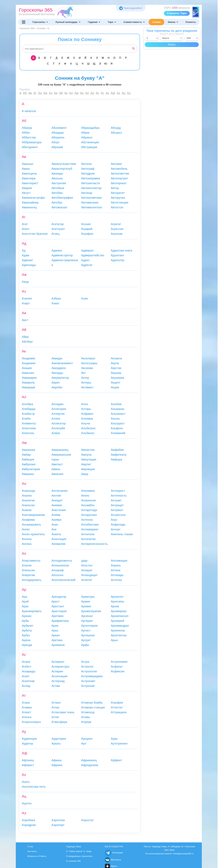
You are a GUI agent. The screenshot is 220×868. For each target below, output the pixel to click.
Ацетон (27, 803)
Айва (25, 337)
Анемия (57, 505)
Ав (30, 93)
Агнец (56, 234)
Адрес (85, 260)
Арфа (85, 645)
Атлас (56, 707)
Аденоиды (29, 265)
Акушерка (117, 378)
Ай (61, 93)
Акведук (57, 358)
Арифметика (60, 621)
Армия (86, 602)
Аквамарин (29, 378)
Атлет (55, 717)
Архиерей (117, 621)
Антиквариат (90, 529)
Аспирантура (60, 667)
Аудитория (59, 739)
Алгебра (28, 404)
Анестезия (59, 510)
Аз (51, 93)
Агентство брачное (35, 234)
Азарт (26, 303)
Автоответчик (120, 174)
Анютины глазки (122, 534)
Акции (115, 387)
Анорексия (88, 500)
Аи (56, 93)
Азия (84, 299)
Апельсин (29, 570)
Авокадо (57, 174)
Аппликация (119, 561)
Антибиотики (90, 525)
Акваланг (28, 373)
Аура (114, 739)
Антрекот (117, 510)
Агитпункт (58, 229)
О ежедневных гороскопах (79, 856)
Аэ (129, 93)
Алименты (29, 423)
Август (26, 193)
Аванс (26, 169)
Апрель (116, 565)
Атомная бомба (92, 703)
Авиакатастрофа (33, 198)
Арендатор (59, 597)
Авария (27, 188)
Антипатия (88, 539)
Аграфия (87, 234)
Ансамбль (88, 505)
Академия (29, 363)
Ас (97, 93)
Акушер (116, 373)
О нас (30, 847)
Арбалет (28, 626)
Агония (86, 224)
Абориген (58, 138)
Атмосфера (59, 722)
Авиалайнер (30, 203)
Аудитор (28, 744)
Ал (71, 93)
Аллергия (58, 414)
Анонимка (88, 491)
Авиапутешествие (64, 164)
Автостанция (120, 203)
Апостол (87, 565)
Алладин (58, 404)
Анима (56, 515)
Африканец (89, 760)
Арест (56, 602)
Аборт (56, 142)
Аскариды (29, 671)
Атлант (56, 703)
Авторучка (118, 198)
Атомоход (88, 712)
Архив (115, 606)
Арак (25, 606)
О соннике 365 (73, 861)
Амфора (116, 460)
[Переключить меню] (24, 22)
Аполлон (57, 575)
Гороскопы (40, 22)
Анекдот (57, 500)
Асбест (27, 667)
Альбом (116, 404)
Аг (35, 93)
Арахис (27, 616)
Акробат (57, 387)
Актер (85, 378)
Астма (56, 686)
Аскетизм (28, 681)
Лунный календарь (68, 22)
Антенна (87, 520)
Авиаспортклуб (62, 169)
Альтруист (118, 423)
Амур (85, 474)
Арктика (57, 640)
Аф (113, 93)
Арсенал (87, 616)
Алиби (26, 419)
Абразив (57, 147)
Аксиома (87, 368)
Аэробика (29, 820)
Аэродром (29, 825)
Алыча (86, 423)
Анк (54, 529)
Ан (82, 93)
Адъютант (118, 255)
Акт (84, 373)
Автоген (87, 164)
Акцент (116, 383)
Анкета (56, 534)
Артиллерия (89, 626)
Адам (26, 255)
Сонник (156, 22)
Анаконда (29, 491)
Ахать (26, 782)
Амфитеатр (119, 455)
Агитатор (58, 224)
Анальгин (28, 505)
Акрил (56, 383)
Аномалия (58, 544)
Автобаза (58, 188)
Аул (84, 744)
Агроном (117, 234)
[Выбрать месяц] (172, 38)
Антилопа (88, 534)
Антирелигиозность (94, 544)
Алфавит (87, 414)
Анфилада (118, 525)
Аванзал (28, 164)
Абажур (27, 128)
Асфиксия (118, 671)
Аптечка (116, 580)
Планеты (191, 22)
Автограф (88, 169)
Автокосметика (91, 198)
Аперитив (28, 575)
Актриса (116, 358)
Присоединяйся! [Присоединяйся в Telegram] (131, 8)
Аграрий (87, 229)
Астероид (58, 681)
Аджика (57, 251)
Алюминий (118, 433)
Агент (26, 229)
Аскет (26, 676)
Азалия (27, 299)
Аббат (26, 133)
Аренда (27, 645)
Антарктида (89, 510)
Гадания (94, 22)
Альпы (115, 419)
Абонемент (59, 128)
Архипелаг (118, 631)
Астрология (89, 671)
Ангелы (27, 539)
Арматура (88, 597)
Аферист (28, 765)
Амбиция (28, 460)
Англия (56, 496)
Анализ (27, 496)
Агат (25, 224)
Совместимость (134, 22)
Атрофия (117, 703)
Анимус (57, 520)
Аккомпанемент (62, 363)
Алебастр (28, 414)
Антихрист (118, 491)
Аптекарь (117, 575)
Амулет (86, 464)
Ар (92, 93)
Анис (55, 525)
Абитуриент (30, 147)
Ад (40, 93)
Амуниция (88, 469)
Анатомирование (33, 515)
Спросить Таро (177, 13)
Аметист (57, 464)
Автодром (88, 174)
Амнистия (88, 450)
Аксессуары (89, 363)
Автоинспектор (91, 188)
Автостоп (117, 207)
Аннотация (59, 539)
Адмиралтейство (93, 255)
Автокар (87, 193)
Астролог (87, 667)
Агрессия (117, 229)
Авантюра (29, 178)
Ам (77, 93)
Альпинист (118, 414)
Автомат (117, 164)
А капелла (29, 111)
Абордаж (58, 133)
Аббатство (29, 138)
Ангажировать (31, 525)
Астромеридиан (92, 676)
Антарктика (89, 515)
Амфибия (117, 450)
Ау (107, 93)
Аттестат (117, 707)
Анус (114, 520)
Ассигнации (60, 676)
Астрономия (119, 662)
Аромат (86, 606)
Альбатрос (88, 428)
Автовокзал (59, 207)
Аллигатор (59, 423)
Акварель (28, 383)
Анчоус (116, 529)
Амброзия (29, 464)
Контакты (32, 851)
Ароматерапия (91, 611)
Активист (87, 387)
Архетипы (117, 602)
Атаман (27, 707)
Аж (45, 93)
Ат (102, 93)
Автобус (57, 203)
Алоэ (85, 404)
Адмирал (87, 251)
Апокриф (58, 570)
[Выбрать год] (192, 38)
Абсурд (116, 128)
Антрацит (117, 505)
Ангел (26, 529)
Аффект (116, 760)
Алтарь (86, 409)
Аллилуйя (58, 428)
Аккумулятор (60, 378)
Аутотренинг (119, 744)
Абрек (85, 133)
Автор (115, 188)
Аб (25, 93)
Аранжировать (32, 611)
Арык (114, 640)
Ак (66, 93)
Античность (119, 496)
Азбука (56, 299)
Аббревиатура (32, 142)
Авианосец (29, 207)
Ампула (86, 455)
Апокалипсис (60, 565)
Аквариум (29, 387)
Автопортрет (119, 178)
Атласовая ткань (63, 712)
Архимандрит (120, 626)
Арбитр (27, 631)
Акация (27, 368)
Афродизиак (90, 765)
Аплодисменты (62, 561)
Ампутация (89, 460)
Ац (124, 93)
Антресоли (118, 515)
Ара (25, 597)
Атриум (86, 722)
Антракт (116, 500)
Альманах (118, 409)
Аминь (56, 469)
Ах (118, 93)
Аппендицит (89, 575)
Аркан (56, 635)
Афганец (28, 760)
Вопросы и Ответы (37, 856)
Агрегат (116, 224)
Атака (26, 703)
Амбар (26, 455)
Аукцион (87, 739)
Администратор (62, 255)
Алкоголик (29, 428)
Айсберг (27, 342)
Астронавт (88, 681)
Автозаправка (91, 178)
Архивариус (119, 611)
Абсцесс (117, 133)
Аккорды (57, 373)
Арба (25, 621)
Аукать (56, 744)
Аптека (116, 570)
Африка (57, 765)
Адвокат (27, 260)
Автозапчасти (91, 183)
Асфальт (117, 667)
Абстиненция (90, 142)
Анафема (28, 520)
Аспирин (57, 671)
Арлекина (58, 645)
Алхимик (87, 419)
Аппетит (87, 580)
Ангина (27, 544)
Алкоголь (28, 433)
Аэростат (87, 820)
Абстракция (89, 147)
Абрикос (87, 138)
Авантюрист (30, 183)
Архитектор (119, 635)
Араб (25, 602)
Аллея (56, 419)
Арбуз (26, 635)
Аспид (26, 686)
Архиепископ (120, 616)
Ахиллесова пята (34, 787)
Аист (25, 320)
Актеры (86, 383)
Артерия (87, 621)
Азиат (55, 303)
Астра (85, 662)
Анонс (85, 496)
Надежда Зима (74, 847)
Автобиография (62, 198)
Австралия (59, 183)
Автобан (57, 193)
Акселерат (88, 358)
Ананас (27, 510)
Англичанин (60, 491)
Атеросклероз (31, 722)
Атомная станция (93, 707)
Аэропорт (58, 825)
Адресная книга (122, 251)
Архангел (117, 597)
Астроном (88, 686)
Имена (173, 22)
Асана (26, 662)
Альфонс (117, 428)
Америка (28, 474)
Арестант (58, 606)
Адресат (87, 265)
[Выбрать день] (152, 38)
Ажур (25, 282)
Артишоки (88, 635)
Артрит (86, 640)
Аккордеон (59, 368)
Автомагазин (90, 203)
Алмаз (56, 433)
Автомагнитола (92, 207)
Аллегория (59, 409)
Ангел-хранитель (33, 534)
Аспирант (58, 662)
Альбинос (88, 433)
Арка (55, 631)
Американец (60, 450)
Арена (26, 640)
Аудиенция (29, 739)
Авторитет (118, 193)
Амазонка (29, 450)
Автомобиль (119, 169)
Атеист (27, 712)
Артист (86, 631)
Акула (115, 363)
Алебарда (29, 409)
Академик (29, 358)
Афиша (57, 760)
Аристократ (59, 611)
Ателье (27, 717)
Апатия (27, 565)
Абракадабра (90, 128)
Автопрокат (119, 183)
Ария (55, 626)
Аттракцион (119, 712)
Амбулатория (31, 469)
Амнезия (57, 474)
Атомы (86, 717)
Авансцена (29, 174)
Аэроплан (58, 820)
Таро (112, 22)
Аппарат (87, 570)
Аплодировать (32, 580)
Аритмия (57, 616)
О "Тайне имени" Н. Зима (79, 851)
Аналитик (28, 500)
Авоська (57, 178)
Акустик (116, 368)
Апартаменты (31, 561)
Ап (87, 93)
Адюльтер (118, 260)
